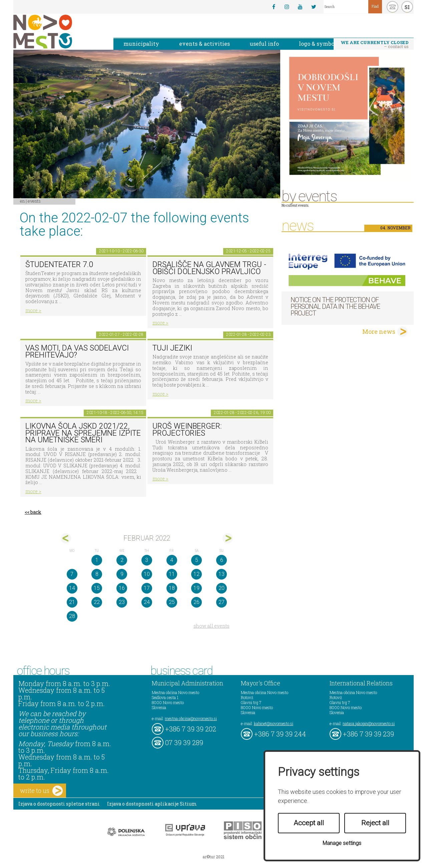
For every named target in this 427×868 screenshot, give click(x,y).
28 (72, 616)
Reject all (375, 823)
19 (196, 588)
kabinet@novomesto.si (274, 723)
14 (72, 588)
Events (34, 201)
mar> (228, 538)
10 (147, 574)
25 (172, 602)
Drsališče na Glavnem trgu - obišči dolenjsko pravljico (209, 268)
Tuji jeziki (172, 348)
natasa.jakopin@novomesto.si (369, 723)
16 (122, 588)
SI (407, 7)
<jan (66, 538)
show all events (211, 626)
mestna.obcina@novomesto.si (191, 718)
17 (147, 588)
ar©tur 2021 (213, 857)
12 (196, 574)
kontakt (392, 7)
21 (72, 602)
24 (147, 602)
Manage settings (342, 843)
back (36, 512)
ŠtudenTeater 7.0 (59, 265)
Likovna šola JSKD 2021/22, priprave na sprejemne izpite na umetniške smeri (83, 433)
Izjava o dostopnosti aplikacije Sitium (152, 804)
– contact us (375, 44)
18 (172, 588)
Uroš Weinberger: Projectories (187, 430)
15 (97, 588)
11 (172, 574)
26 (196, 602)
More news (379, 332)
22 (97, 602)
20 (222, 588)
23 (122, 602)
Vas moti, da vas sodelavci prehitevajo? (77, 352)
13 (222, 574)
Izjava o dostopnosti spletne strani (59, 804)
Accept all (309, 823)
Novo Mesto (58, 32)
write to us (41, 791)
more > (33, 310)
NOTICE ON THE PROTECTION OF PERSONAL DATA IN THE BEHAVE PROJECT (335, 306)
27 (222, 602)
